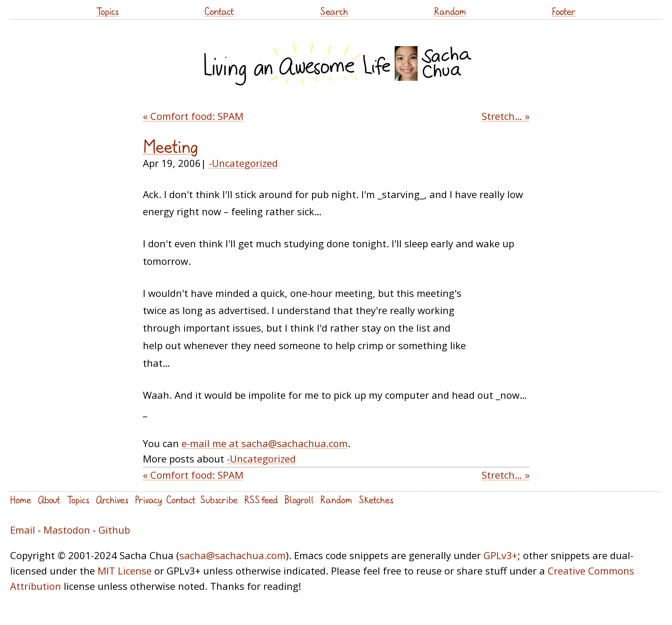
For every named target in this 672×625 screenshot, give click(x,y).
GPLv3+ (500, 555)
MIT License (125, 571)
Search (334, 11)
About (49, 500)
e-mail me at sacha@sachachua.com (265, 443)
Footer (564, 11)
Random (450, 11)
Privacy (148, 500)
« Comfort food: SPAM (193, 116)
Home (21, 500)
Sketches (376, 500)
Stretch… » (506, 116)
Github (114, 530)
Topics (107, 11)
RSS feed (261, 500)
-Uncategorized (243, 163)
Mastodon (67, 530)
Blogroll (299, 500)
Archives (112, 500)
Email (23, 530)
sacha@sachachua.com (232, 555)
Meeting (171, 147)
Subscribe (219, 500)
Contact (219, 11)
